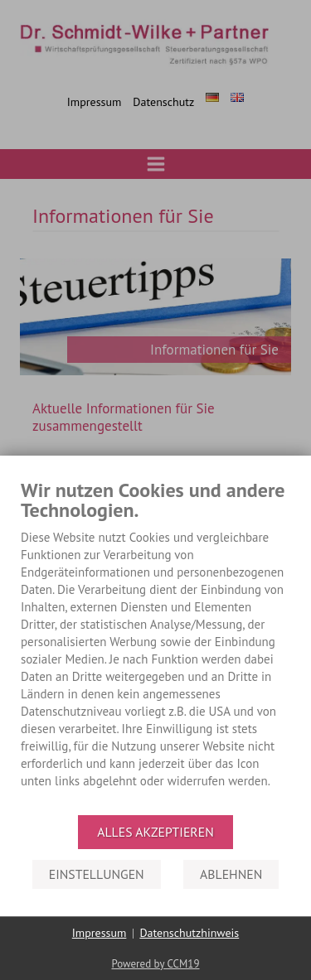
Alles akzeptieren (155, 832)
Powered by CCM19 (155, 964)
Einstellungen (97, 874)
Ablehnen (231, 874)
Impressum (100, 933)
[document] (155, 646)
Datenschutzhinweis (189, 933)
